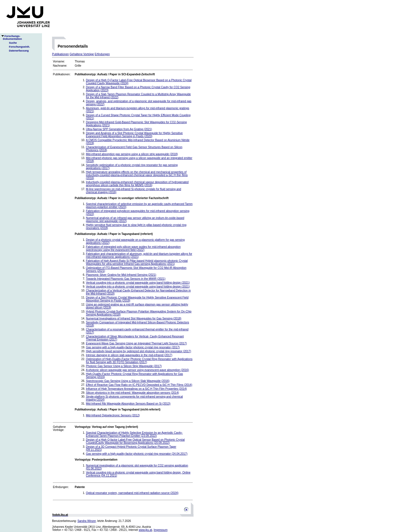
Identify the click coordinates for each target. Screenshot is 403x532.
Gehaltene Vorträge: (59, 428)
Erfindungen (102, 54)
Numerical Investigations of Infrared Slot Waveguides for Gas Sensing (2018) (134, 319)
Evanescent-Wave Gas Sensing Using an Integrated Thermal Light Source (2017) (136, 343)
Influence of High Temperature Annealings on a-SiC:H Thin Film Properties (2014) (136, 389)
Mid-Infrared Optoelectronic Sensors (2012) (113, 415)
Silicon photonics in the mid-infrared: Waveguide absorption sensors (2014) (133, 393)
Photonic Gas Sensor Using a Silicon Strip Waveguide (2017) (124, 366)
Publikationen (60, 54)
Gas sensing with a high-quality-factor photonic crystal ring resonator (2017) (133, 347)
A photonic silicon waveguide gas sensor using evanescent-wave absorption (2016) (137, 370)
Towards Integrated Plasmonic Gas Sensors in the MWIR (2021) (126, 279)
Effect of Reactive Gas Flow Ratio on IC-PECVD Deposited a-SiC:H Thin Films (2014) (139, 385)
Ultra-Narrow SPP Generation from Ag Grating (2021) (119, 129)
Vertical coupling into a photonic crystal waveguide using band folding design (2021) (138, 283)
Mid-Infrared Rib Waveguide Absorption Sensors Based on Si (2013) (128, 404)
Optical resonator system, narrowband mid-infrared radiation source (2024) (132, 493)
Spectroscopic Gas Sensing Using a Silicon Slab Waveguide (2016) (128, 381)
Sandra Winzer (87, 521)
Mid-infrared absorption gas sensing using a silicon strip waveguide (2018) (132, 154)
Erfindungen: (61, 487)
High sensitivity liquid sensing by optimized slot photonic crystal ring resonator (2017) (139, 351)
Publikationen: (62, 74)
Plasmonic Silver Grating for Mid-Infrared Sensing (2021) (121, 275)
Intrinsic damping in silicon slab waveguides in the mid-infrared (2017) (129, 355)
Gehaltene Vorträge (82, 54)
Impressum (161, 530)
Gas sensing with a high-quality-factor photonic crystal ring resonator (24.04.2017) (137, 454)
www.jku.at (146, 530)
